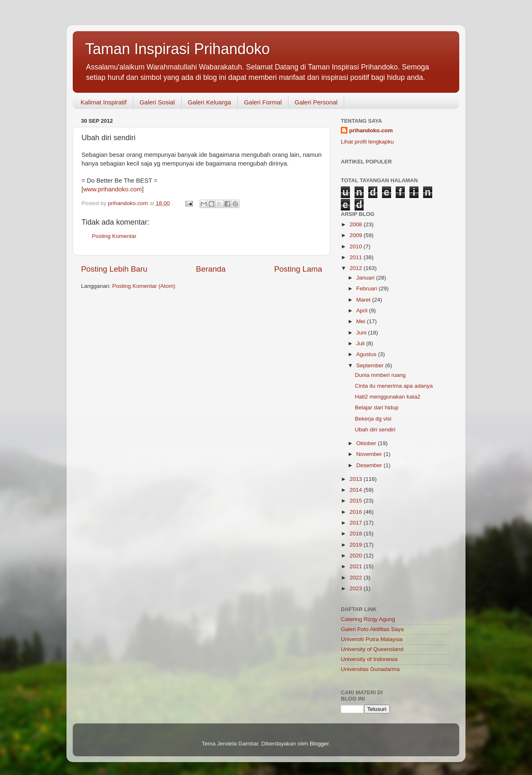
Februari (367, 288)
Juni (362, 333)
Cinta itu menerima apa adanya (394, 386)
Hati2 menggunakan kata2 (388, 397)
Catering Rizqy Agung (368, 619)
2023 (357, 588)
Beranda (211, 269)
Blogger (319, 744)
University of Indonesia (369, 659)
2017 (357, 523)
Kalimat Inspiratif (104, 102)
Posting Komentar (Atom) (144, 286)
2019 (357, 545)
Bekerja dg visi (373, 419)
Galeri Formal (263, 102)
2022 (357, 578)
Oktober (367, 443)
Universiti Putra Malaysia (372, 639)
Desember (370, 465)
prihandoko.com (371, 130)
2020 (357, 556)
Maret (364, 300)
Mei (362, 321)
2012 (357, 268)
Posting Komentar (114, 236)
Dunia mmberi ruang (380, 375)
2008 (357, 224)
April (363, 311)
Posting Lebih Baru (114, 269)
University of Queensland (372, 649)
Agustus (367, 354)
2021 (357, 566)
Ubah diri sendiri (375, 430)
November (370, 454)
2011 (357, 257)
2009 (357, 235)
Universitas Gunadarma (370, 669)
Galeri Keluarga (209, 102)
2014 (357, 490)
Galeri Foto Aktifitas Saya (372, 629)
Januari (366, 278)
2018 (357, 534)
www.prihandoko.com (112, 189)
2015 (357, 501)
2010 (357, 246)
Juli (361, 343)
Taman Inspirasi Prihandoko (177, 49)
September (371, 365)
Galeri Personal (316, 102)
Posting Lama (298, 269)
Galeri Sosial (157, 102)
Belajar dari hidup (377, 407)
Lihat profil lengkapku (367, 142)
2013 (357, 479)
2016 (357, 512)
